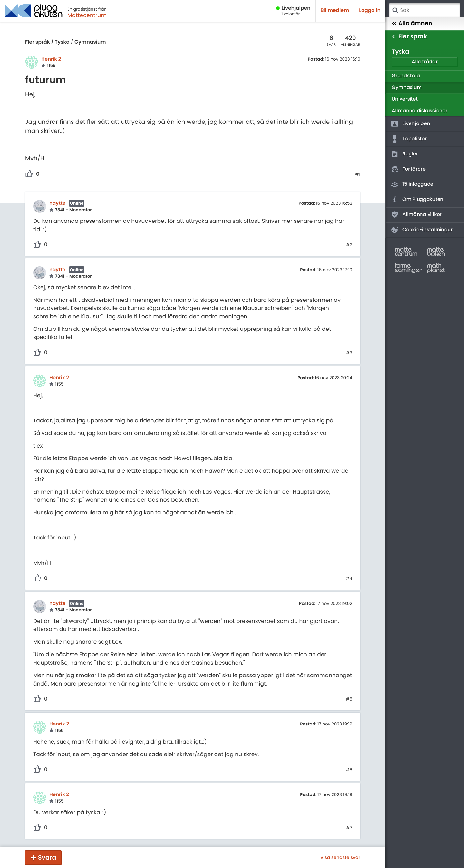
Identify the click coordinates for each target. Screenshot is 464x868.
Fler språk (38, 42)
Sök (395, 10)
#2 (349, 245)
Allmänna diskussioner (420, 111)
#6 (349, 770)
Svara (47, 858)
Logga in (370, 10)
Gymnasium (90, 42)
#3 (349, 353)
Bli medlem (335, 10)
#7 (349, 828)
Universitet (405, 99)
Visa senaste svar (340, 857)
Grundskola (406, 76)
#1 (358, 174)
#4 (349, 579)
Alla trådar (425, 62)
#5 (349, 699)
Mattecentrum (87, 15)
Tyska (62, 42)
